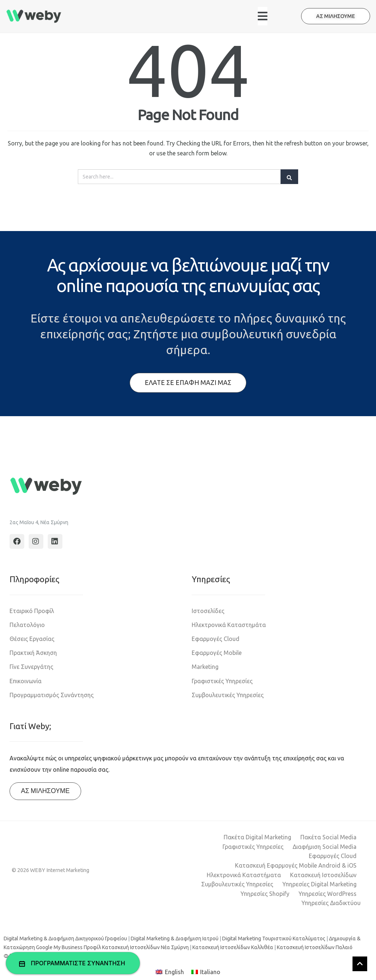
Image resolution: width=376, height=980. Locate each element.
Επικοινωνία (26, 681)
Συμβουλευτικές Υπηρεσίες (228, 695)
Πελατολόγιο (27, 625)
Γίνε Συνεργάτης (31, 667)
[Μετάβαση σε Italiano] (206, 972)
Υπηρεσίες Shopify (265, 894)
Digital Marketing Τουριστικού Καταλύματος (274, 938)
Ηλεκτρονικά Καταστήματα (244, 875)
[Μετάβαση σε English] (170, 972)
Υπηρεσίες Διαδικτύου (331, 903)
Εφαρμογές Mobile (217, 653)
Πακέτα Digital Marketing (257, 837)
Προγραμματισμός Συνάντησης (52, 695)
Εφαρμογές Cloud (216, 639)
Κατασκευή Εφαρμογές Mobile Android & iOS (296, 865)
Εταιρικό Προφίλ (32, 611)
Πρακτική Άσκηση (33, 653)
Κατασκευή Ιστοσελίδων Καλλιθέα (233, 947)
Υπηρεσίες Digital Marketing (319, 884)
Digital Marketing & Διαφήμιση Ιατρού (175, 938)
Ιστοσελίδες (208, 611)
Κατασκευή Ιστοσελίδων (323, 875)
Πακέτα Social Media (328, 837)
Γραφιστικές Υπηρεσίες (222, 681)
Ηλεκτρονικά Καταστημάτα (229, 625)
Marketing (205, 667)
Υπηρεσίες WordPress (328, 894)
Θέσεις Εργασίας (32, 639)
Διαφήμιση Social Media (325, 847)
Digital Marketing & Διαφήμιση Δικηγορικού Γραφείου (65, 938)
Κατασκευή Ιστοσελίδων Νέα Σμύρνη (145, 947)
